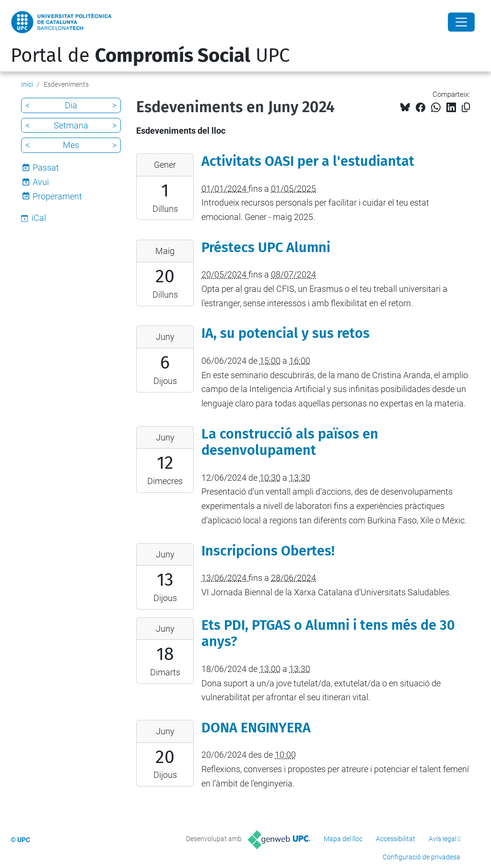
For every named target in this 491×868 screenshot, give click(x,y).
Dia (71, 105)
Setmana (71, 125)
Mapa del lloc (343, 839)
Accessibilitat (396, 839)
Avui (41, 182)
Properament (57, 196)
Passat (46, 168)
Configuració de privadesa (421, 857)
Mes (71, 145)
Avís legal (443, 839)
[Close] (461, 22)
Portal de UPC (150, 56)
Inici (27, 84)
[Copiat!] (466, 108)
